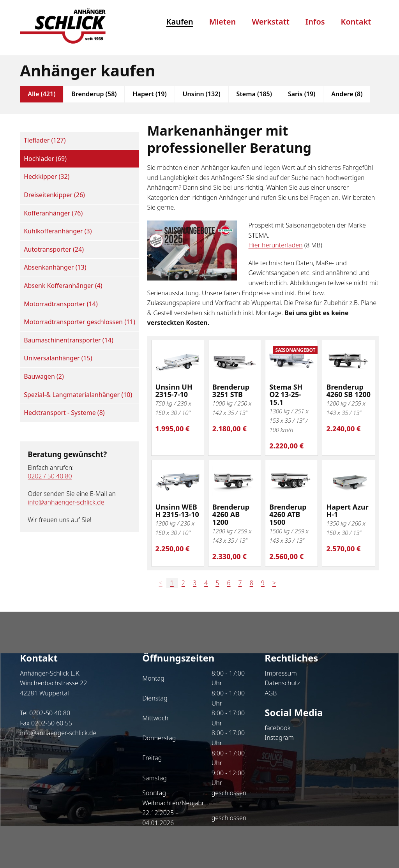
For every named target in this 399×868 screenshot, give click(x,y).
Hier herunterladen (276, 245)
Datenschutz (282, 683)
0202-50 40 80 (50, 713)
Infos (315, 22)
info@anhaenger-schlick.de (66, 502)
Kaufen (180, 22)
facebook (277, 728)
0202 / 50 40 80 (50, 476)
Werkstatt (271, 22)
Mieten (223, 22)
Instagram (279, 737)
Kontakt (356, 22)
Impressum (281, 673)
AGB (271, 693)
